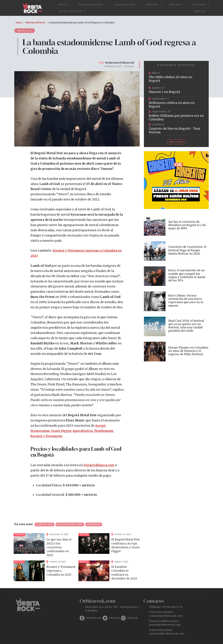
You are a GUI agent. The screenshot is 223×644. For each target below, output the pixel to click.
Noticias (152, 5)
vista (45, 545)
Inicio (63, 5)
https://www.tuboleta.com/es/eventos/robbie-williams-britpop (176, 116)
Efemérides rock (71, 11)
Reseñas (175, 5)
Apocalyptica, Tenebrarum (93, 431)
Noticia (25, 31)
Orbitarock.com (94, 618)
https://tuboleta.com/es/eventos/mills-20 (176, 77)
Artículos (199, 5)
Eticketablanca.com (99, 465)
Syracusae (94, 524)
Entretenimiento (91, 5)
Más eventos (176, 142)
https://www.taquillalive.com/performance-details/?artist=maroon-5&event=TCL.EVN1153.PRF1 (176, 90)
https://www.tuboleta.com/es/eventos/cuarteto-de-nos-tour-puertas (176, 129)
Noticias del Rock (35, 22)
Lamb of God (45, 524)
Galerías (200, 11)
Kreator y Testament (46, 436)
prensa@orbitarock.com (165, 625)
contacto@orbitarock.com (166, 616)
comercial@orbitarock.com (167, 634)
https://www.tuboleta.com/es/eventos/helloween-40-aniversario (176, 103)
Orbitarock (114, 618)
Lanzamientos (125, 5)
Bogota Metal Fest (70, 524)
